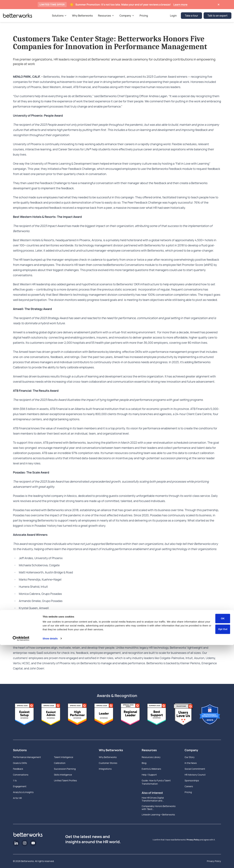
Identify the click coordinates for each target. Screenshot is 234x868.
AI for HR (17, 798)
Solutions (20, 750)
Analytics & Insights (23, 792)
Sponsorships (192, 780)
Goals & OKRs (20, 763)
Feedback (18, 769)
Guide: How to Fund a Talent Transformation (156, 782)
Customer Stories (108, 763)
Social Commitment (195, 769)
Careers (189, 786)
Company (191, 750)
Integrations (105, 769)
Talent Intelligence (64, 757)
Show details (50, 862)
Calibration (60, 763)
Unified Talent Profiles (65, 780)
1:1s (15, 780)
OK (223, 842)
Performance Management (27, 757)
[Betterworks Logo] (18, 16)
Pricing (188, 792)
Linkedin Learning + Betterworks (158, 815)
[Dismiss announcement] (218, 5)
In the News (191, 763)
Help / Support (149, 775)
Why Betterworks (111, 750)
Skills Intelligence (63, 775)
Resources (149, 750)
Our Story (190, 757)
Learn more (180, 5)
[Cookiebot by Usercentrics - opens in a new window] (21, 862)
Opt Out (223, 852)
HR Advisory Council (195, 775)
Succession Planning (65, 769)
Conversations (21, 775)
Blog (144, 763)
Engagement (20, 786)
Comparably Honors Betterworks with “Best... (159, 808)
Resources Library (151, 757)
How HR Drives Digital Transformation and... (153, 799)
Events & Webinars (151, 769)
